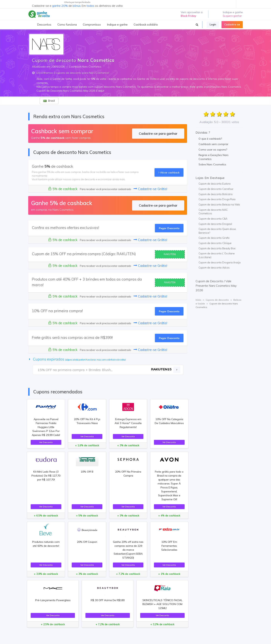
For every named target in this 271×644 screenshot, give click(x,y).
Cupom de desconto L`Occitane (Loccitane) (217, 255)
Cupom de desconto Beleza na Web (219, 205)
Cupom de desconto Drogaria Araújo (220, 262)
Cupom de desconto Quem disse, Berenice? (217, 231)
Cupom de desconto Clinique (215, 243)
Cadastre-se (232, 24)
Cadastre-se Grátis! (150, 189)
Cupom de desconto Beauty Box (217, 248)
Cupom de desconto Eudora (215, 184)
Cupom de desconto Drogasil (215, 224)
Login (213, 24)
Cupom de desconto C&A (213, 219)
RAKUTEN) (170, 254)
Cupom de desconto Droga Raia (217, 199)
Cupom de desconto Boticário (216, 194)
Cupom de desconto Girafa (214, 238)
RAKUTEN (170, 282)
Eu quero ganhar (232, 16)
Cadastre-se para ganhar (158, 133)
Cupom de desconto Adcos (214, 268)
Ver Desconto (46, 442)
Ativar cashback (169, 172)
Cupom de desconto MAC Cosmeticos (213, 212)
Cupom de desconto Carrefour (216, 189)
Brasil (49, 101)
